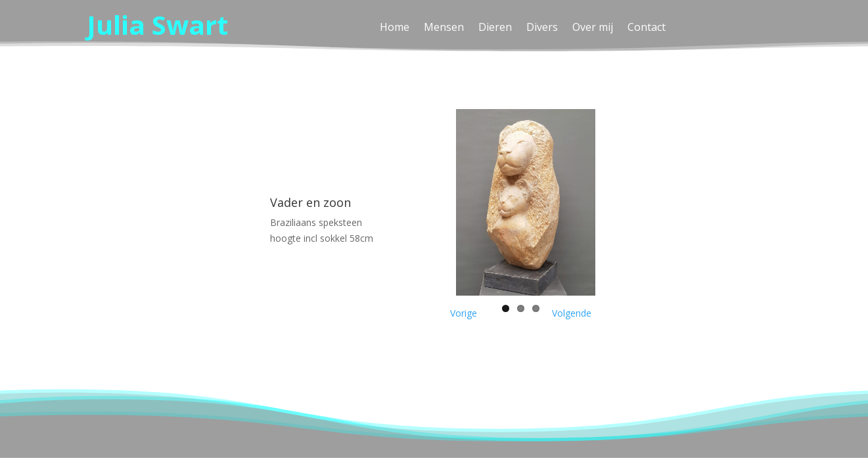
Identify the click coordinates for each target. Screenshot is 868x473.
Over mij (593, 28)
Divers (542, 28)
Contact (647, 28)
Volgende (572, 313)
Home (395, 28)
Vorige (464, 313)
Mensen (444, 28)
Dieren (495, 28)
